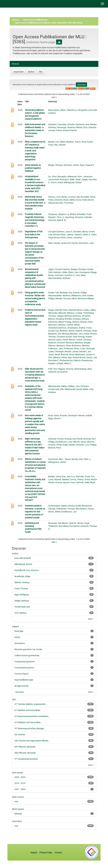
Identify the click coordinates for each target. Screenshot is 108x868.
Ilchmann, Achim (71, 165)
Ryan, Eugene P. (87, 165)
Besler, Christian (77, 445)
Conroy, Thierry (76, 479)
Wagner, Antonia (65, 369)
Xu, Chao (52, 176)
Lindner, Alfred (73, 325)
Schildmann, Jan (69, 512)
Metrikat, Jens (76, 334)
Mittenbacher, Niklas (57, 386)
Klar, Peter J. (85, 459)
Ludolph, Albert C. (64, 363)
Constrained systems (24, 668)
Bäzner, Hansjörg (56, 319)
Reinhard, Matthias (74, 343)
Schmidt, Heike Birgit (85, 482)
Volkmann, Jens (55, 349)
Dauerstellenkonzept (24, 680)
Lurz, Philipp (90, 445)
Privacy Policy (46, 853)
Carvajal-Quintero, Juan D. (60, 232)
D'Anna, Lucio (54, 197)
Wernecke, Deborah (57, 313)
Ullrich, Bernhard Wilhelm (83, 298)
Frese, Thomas (21, 589)
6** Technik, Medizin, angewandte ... (31, 704)
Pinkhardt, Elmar (71, 349)
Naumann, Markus (57, 325)
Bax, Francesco (66, 203)
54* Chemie (20, 735)
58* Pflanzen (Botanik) (25, 747)
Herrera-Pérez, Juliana (63, 235)
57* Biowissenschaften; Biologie (29, 728)
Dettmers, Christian (81, 316)
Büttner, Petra (54, 448)
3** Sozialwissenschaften (26, 759)
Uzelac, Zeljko (89, 310)
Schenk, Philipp (80, 293)
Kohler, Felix (53, 293)
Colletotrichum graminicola (27, 655)
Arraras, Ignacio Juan (65, 482)
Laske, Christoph (56, 351)
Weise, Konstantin (71, 526)
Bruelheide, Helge (22, 576)
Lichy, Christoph (87, 349)
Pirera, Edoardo (55, 200)
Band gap (19, 631)
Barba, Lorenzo (68, 197)
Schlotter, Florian (56, 439)
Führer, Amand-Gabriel (66, 130)
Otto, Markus (54, 357)
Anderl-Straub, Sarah (82, 357)
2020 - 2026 (20, 777)
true (16, 802)
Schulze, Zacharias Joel (78, 124)
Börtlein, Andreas (73, 319)
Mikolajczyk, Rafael (72, 182)
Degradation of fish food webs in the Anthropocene (34, 235)
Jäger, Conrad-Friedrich (59, 269)
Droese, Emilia (74, 506)
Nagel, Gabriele (55, 310)
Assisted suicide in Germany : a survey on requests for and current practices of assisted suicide (35, 512)
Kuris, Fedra (82, 200)
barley (17, 637)
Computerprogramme (24, 662)
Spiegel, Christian (78, 269)
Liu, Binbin (71, 214)
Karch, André (57, 182)
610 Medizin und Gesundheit (28, 722)
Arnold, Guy (53, 331)
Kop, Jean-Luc (68, 476)
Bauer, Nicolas (72, 459)
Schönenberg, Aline (83, 369)
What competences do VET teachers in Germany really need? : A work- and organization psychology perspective (35, 151)
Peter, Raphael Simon (73, 310)
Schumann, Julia (86, 243)
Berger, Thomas (55, 165)
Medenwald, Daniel (73, 389)
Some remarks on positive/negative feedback (33, 168)
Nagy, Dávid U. (55, 418)
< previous (19, 692)
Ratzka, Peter (86, 322)
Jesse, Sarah (54, 354)
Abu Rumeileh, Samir (86, 197)
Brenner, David (67, 354)
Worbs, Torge (83, 523)
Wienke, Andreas (22, 582)
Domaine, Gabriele (83, 217)
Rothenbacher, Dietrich (70, 360)
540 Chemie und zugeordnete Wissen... (32, 741)
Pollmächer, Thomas (65, 509)
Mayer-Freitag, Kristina (69, 322)
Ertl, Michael (63, 334)
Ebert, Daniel (54, 243)
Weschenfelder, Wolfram (59, 278)
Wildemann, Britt (79, 296)
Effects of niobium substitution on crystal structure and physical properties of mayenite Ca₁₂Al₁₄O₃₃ (35, 465)
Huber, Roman (90, 334)
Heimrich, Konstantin (58, 372)
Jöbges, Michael (64, 316)
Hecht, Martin (69, 340)
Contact (58, 853)
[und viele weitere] (23, 558)
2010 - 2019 (20, 783)
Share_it (16, 20)
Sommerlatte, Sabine (58, 506)
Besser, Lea (53, 142)
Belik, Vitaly (75, 179)
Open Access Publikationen (35, 20)
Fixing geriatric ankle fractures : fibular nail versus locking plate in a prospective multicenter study (35, 298)
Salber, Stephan (66, 142)
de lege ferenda (21, 686)
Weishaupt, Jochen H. (85, 354)
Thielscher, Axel (55, 526)
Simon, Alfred (54, 512)
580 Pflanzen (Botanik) (25, 753)
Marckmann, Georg (84, 509)
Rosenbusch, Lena (64, 442)
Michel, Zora (82, 127)
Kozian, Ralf (71, 337)
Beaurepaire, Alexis (57, 110)
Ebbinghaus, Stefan (57, 462)
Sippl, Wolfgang (22, 595)
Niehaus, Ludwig (74, 313)
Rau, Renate (60, 145)
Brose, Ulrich (60, 237)
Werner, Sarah (79, 442)
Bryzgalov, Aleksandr (67, 176)
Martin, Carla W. (69, 523)
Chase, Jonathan (74, 237)
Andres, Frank (85, 328)
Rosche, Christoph (68, 415)
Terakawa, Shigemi (57, 214)
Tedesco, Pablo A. (82, 235)
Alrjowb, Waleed (61, 479)
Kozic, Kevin (54, 415)
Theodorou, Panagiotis (77, 110)
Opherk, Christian (83, 331)
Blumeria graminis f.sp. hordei (28, 649)
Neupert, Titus (55, 217)
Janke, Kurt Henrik (69, 243)
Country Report (21, 674)
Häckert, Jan (85, 351)
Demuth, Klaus (55, 340)
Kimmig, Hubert (85, 337)
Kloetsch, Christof (56, 343)
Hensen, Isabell (85, 415)
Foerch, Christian (84, 340)
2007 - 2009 (20, 789)
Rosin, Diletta (69, 200)
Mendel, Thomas (63, 298)
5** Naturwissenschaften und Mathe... (32, 716)
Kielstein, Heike (60, 272)
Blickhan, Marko (67, 331)
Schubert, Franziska (57, 124)
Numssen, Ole (54, 523)
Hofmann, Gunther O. (65, 275)
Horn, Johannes (85, 176)
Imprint (34, 853)
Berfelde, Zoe (66, 293)
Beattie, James (71, 351)
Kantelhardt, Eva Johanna (26, 570)
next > (54, 97)
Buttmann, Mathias (80, 346)
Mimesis (18, 814)
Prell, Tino (53, 369)
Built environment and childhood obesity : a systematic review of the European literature (35, 130)
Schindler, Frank (84, 214)
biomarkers (20, 643)
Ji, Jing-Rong (68, 217)
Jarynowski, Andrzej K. (59, 179)
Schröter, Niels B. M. (57, 220)
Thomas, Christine (56, 337)
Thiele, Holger (62, 445)
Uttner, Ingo (66, 357)
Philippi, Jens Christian (78, 386)
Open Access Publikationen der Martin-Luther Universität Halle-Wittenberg (49, 23)
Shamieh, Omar (83, 476)
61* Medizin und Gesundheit (27, 710)
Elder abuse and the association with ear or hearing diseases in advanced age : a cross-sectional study (35, 375)
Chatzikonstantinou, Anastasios (63, 328)
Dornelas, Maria (80, 232)
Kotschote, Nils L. (56, 459)
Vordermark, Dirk (56, 389)
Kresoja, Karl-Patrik (73, 439)
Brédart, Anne (54, 476)
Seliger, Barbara (22, 601)
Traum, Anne (80, 142)
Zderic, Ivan (73, 272)
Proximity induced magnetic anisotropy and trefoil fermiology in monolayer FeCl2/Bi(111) (35, 220)
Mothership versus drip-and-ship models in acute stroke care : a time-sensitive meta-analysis (35, 203)
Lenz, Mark (80, 275)
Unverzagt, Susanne (66, 127)
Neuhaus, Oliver (63, 346)
